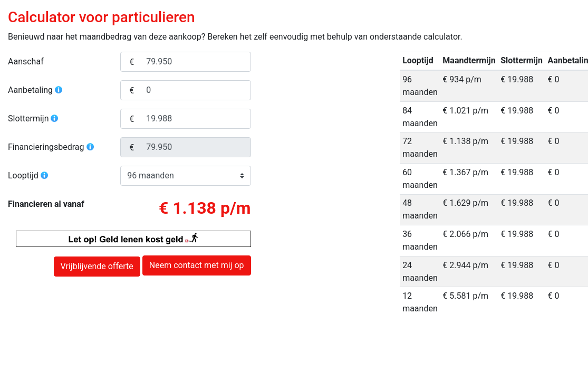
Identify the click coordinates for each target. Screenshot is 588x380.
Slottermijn (33, 118)
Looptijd (28, 175)
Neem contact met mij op (197, 265)
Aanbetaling (36, 90)
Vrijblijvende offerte (97, 266)
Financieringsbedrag (51, 147)
